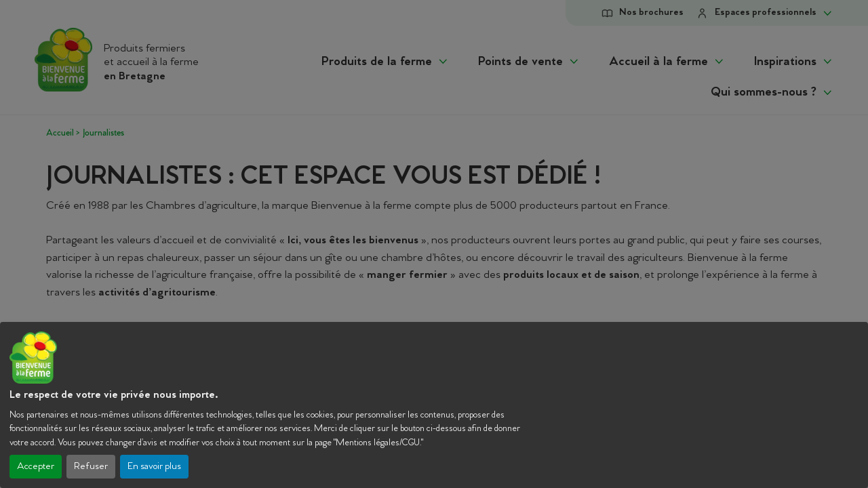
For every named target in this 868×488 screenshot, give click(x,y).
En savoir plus (154, 467)
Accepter (36, 467)
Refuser (91, 467)
